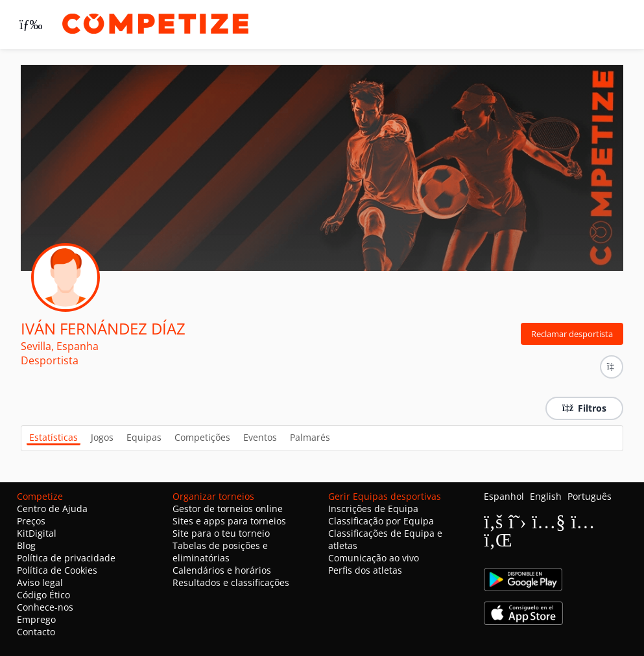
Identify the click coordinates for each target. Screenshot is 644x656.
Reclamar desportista (572, 334)
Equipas (144, 437)
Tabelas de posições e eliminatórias (220, 552)
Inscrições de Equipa (373, 509)
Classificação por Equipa (381, 521)
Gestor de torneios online (228, 509)
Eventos (260, 437)
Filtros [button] (584, 408)
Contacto (36, 632)
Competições (202, 437)
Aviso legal (40, 582)
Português (590, 496)
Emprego (36, 619)
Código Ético (43, 595)
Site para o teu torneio (221, 533)
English (546, 496)
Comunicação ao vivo (374, 558)
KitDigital (37, 533)
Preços (31, 521)
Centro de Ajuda (52, 509)
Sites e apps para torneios (229, 521)
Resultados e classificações (231, 582)
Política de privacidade (66, 558)
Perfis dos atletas (365, 570)
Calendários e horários (222, 570)
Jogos (102, 437)
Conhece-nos (45, 607)
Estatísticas (54, 437)
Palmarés (310, 437)
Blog (26, 545)
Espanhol (504, 496)
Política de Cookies (57, 570)
